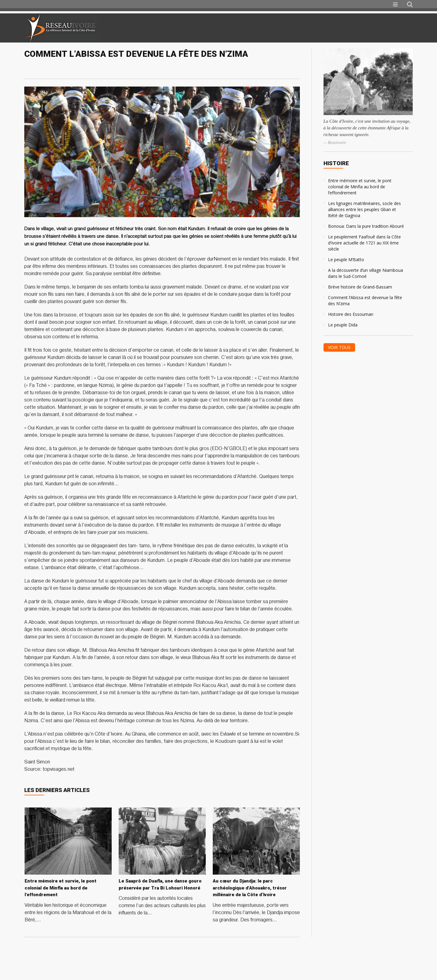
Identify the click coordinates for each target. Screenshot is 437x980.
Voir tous (339, 347)
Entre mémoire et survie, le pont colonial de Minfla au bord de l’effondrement (360, 187)
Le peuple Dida (343, 325)
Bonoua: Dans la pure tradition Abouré (366, 226)
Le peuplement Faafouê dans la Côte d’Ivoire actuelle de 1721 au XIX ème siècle (364, 243)
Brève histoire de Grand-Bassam (360, 287)
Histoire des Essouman (351, 314)
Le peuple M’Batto (346, 260)
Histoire (336, 163)
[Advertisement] (341, 28)
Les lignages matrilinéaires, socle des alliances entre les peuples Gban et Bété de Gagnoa (364, 209)
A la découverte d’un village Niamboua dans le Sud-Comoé (366, 273)
